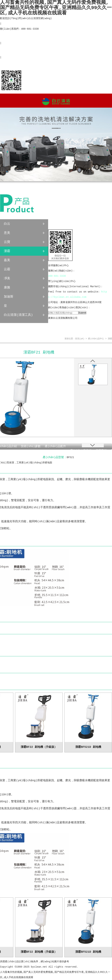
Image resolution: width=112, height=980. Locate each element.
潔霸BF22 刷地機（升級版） (39, 747)
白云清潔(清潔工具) (18, 315)
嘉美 (7, 260)
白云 (7, 224)
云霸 (7, 269)
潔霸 (7, 251)
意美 (7, 233)
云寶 (7, 242)
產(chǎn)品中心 (24, 207)
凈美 (7, 278)
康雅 (7, 288)
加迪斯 (9, 297)
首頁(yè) (80, 339)
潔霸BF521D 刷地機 (88, 747)
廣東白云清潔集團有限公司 (63, 318)
